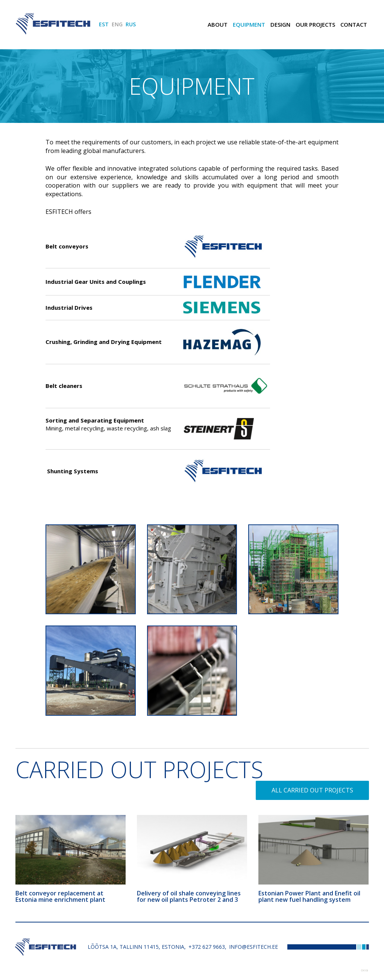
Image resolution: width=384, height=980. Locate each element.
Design (280, 24)
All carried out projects (312, 790)
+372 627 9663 (207, 947)
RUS (131, 24)
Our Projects (315, 24)
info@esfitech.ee (253, 947)
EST (104, 24)
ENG (117, 24)
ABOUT (218, 24)
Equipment (249, 24)
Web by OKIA (364, 970)
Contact (354, 24)
